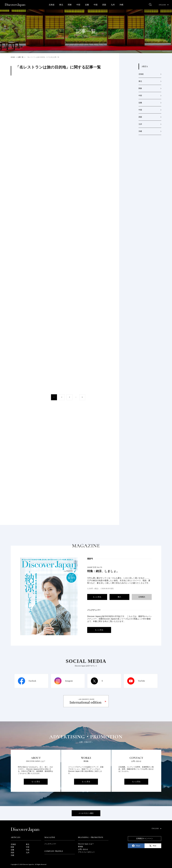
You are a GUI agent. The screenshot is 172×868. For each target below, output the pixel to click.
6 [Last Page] (82, 397)
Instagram (69, 681)
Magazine (50, 837)
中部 (78, 5)
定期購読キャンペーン (145, 839)
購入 (119, 597)
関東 (70, 5)
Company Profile (54, 851)
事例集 (81, 847)
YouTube (141, 681)
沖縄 (121, 5)
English (164, 5)
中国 (96, 5)
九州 (113, 5)
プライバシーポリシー (86, 852)
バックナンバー (50, 844)
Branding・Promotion (91, 837)
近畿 (87, 5)
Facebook (32, 681)
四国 (104, 5)
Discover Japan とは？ (86, 844)
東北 (61, 5)
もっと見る (97, 597)
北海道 (52, 5)
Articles (15, 837)
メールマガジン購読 (86, 813)
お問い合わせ (83, 849)
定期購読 (142, 597)
